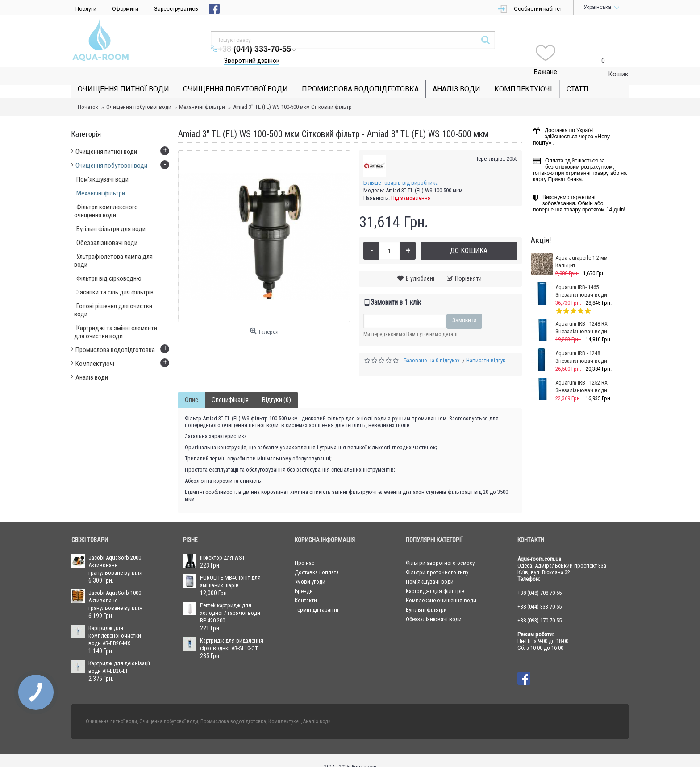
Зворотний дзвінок (421, 43)
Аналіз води (317, 708)
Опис (192, 386)
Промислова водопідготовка (233, 708)
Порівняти (468, 265)
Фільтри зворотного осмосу (440, 549)
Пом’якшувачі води (430, 568)
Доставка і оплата (317, 559)
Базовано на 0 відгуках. (432, 347)
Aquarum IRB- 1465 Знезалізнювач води (581, 278)
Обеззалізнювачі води (434, 606)
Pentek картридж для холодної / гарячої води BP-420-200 (230, 599)
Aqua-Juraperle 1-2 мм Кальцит (581, 248)
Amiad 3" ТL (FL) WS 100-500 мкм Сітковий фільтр (292, 93)
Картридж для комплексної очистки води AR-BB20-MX (115, 622)
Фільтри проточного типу (437, 559)
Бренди (304, 578)
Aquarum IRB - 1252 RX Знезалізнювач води (581, 373)
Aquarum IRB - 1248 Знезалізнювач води (581, 344)
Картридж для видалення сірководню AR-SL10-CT (232, 631)
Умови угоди (310, 568)
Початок (88, 93)
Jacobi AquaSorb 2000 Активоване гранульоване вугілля (115, 552)
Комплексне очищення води (441, 587)
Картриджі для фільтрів (435, 578)
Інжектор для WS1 (222, 544)
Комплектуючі (285, 708)
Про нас (304, 549)
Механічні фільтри (202, 93)
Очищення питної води (111, 708)
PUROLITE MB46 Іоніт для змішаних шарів (230, 568)
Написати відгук (486, 347)
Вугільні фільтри (426, 596)
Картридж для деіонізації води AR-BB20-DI (119, 654)
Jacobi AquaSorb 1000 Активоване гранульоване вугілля (115, 587)
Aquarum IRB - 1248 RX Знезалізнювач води (581, 314)
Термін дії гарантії (317, 596)
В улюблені (420, 265)
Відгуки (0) (277, 386)
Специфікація (230, 386)
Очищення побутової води (139, 93)
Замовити (464, 307)
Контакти (306, 587)
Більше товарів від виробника (401, 169)
